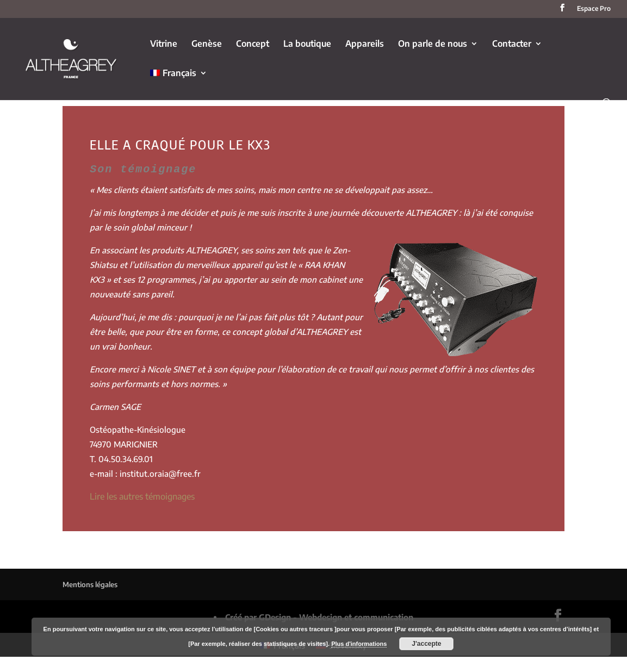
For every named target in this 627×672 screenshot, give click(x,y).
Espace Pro (594, 9)
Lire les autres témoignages (142, 495)
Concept (253, 44)
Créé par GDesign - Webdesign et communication (319, 616)
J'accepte (426, 644)
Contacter (512, 44)
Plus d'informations (359, 644)
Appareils (365, 44)
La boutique (307, 44)
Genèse (207, 44)
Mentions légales (90, 583)
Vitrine (164, 44)
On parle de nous (433, 44)
